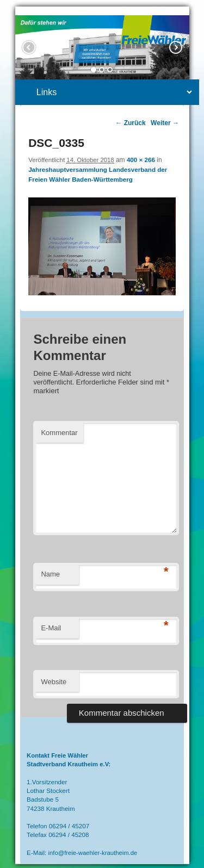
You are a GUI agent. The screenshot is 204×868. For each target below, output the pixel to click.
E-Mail (51, 628)
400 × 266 (141, 160)
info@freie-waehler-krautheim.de (93, 853)
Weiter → (165, 123)
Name (50, 574)
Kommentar (59, 433)
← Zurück (130, 123)
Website (54, 682)
